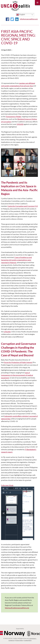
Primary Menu (37, 3)
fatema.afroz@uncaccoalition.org (17, 608)
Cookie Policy (28, 640)
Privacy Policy (19, 640)
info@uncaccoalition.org (29, 19)
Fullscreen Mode (7, 485)
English (21, 15)
